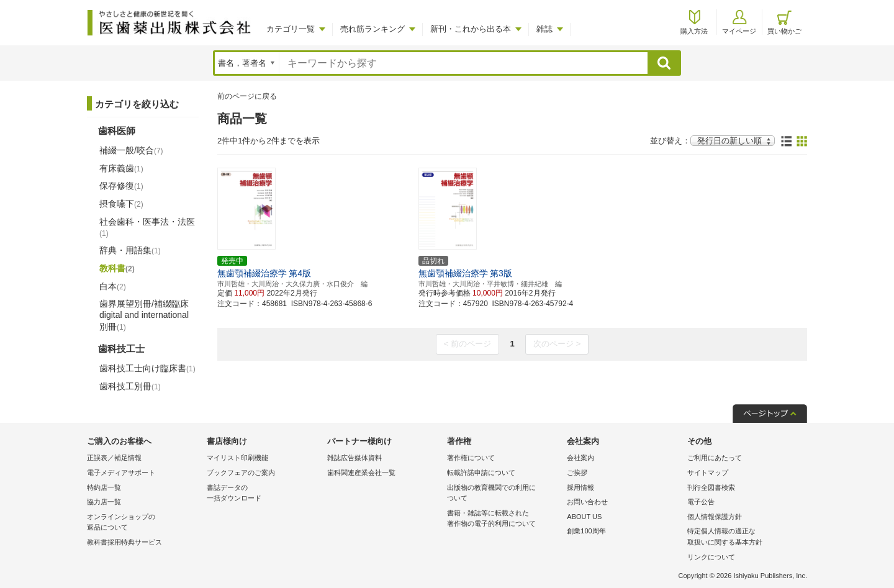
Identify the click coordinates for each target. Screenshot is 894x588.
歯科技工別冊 (130, 386)
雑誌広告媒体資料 (354, 458)
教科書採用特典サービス (124, 542)
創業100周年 (586, 531)
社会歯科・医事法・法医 (147, 227)
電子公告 (701, 502)
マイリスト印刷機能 (237, 458)
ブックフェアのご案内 (241, 473)
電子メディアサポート (121, 473)
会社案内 (580, 458)
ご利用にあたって (715, 458)
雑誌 (544, 29)
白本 (113, 286)
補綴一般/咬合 (131, 150)
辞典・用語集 (130, 250)
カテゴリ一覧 (291, 29)
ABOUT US (584, 517)
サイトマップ (708, 473)
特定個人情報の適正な (744, 537)
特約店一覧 (104, 487)
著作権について (471, 458)
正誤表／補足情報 (114, 458)
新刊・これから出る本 (471, 29)
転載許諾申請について (481, 473)
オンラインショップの (144, 523)
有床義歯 (121, 168)
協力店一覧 (104, 502)
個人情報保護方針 (715, 517)
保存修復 (121, 186)
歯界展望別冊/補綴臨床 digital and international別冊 (144, 315)
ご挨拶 (577, 473)
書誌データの (264, 494)
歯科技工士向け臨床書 (147, 368)
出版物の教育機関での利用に (504, 494)
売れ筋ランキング (372, 29)
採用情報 (580, 487)
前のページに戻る (247, 96)
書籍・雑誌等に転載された (504, 519)
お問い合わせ (587, 502)
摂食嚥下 (121, 204)
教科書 (117, 268)
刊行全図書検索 (711, 487)
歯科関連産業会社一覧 (361, 473)
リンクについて (711, 557)
